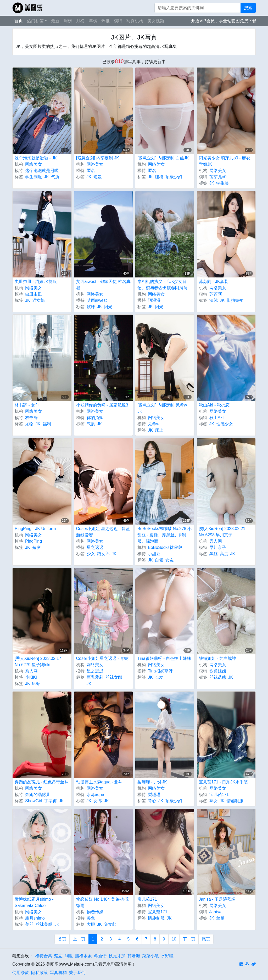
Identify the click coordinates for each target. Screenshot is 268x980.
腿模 (159, 177)
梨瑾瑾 (154, 795)
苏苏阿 (216, 294)
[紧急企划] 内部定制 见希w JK (162, 408)
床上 (159, 430)
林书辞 (31, 418)
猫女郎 (38, 300)
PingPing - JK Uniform (35, 529)
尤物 (29, 424)
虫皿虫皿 (33, 294)
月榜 (80, 21)
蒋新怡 (100, 956)
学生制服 (33, 177)
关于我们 (77, 973)
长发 (159, 677)
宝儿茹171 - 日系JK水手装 (224, 782)
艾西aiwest (97, 300)
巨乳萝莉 (95, 677)
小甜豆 (154, 554)
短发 (98, 177)
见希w (154, 424)
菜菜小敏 (150, 956)
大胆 (91, 924)
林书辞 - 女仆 (27, 405)
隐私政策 (40, 973)
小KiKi (31, 677)
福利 (47, 424)
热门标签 (35, 21)
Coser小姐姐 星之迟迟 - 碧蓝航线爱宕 (103, 532)
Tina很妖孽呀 (160, 671)
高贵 (224, 554)
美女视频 (156, 21)
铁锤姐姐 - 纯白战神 (217, 658)
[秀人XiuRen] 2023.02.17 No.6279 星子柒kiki (38, 662)
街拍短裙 (235, 300)
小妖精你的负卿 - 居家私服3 (102, 405)
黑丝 (214, 554)
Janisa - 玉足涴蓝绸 (217, 899)
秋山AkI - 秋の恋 (214, 405)
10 (174, 939)
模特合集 (44, 956)
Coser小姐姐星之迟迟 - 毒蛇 (102, 658)
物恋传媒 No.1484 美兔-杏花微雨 (103, 902)
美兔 (91, 918)
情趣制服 (235, 801)
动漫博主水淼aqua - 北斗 (99, 782)
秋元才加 (117, 956)
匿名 (91, 171)
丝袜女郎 (114, 677)
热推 (105, 21)
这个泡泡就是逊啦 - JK (36, 158)
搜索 (248, 8)
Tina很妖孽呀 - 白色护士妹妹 (164, 658)
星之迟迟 (95, 547)
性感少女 (225, 424)
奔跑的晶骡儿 (38, 795)
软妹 (91, 307)
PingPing (33, 541)
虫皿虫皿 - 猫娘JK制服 (36, 282)
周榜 (68, 21)
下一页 (189, 939)
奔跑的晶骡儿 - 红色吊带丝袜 (42, 782)
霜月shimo (35, 918)
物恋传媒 (95, 912)
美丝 (29, 924)
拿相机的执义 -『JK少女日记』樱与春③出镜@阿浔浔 (163, 285)
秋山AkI (217, 418)
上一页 (79, 939)
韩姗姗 (134, 956)
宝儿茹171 (219, 795)
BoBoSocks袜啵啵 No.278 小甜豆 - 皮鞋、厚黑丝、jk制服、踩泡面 (164, 535)
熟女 (214, 801)
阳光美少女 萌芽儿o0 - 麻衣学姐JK (225, 161)
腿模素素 (83, 956)
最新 (55, 21)
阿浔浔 (154, 300)
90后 (37, 684)
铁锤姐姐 (218, 671)
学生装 (222, 183)
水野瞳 (167, 956)
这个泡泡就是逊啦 (42, 171)
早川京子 (218, 547)
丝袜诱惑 (218, 677)
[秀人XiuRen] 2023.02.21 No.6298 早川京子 (222, 532)
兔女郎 (110, 924)
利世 (69, 956)
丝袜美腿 (44, 924)
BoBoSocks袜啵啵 (165, 547)
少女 (91, 554)
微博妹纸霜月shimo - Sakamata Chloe (34, 902)
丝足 (220, 918)
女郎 (98, 801)
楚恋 (58, 956)
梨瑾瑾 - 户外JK (152, 782)
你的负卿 (95, 418)
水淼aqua (96, 795)
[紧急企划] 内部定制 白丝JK (163, 158)
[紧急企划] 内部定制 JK (98, 158)
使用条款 (21, 973)
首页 (19, 21)
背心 (152, 801)
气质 (55, 177)
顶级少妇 (174, 177)
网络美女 (33, 164)
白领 (159, 560)
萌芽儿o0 (218, 177)
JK (46, 177)
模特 (118, 21)
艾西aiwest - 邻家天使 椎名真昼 (103, 285)
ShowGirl (34, 801)
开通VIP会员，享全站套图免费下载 (224, 21)
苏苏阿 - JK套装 (214, 282)
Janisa (215, 912)
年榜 (93, 21)
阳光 (108, 307)
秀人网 (216, 541)
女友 (170, 560)
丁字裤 (51, 801)
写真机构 (135, 21)
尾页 (206, 939)
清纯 (214, 300)
